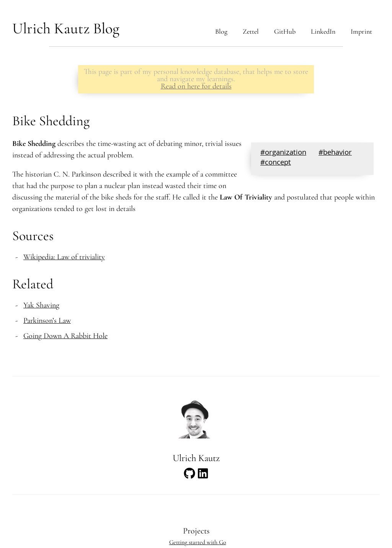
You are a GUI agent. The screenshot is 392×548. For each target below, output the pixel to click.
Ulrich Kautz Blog (66, 28)
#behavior (335, 153)
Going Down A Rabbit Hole (65, 336)
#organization (283, 153)
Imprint (361, 31)
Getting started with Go (198, 542)
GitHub (285, 31)
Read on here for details (196, 86)
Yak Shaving (41, 305)
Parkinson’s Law (47, 321)
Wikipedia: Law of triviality (64, 257)
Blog (221, 31)
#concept (276, 163)
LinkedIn (323, 31)
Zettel (251, 31)
